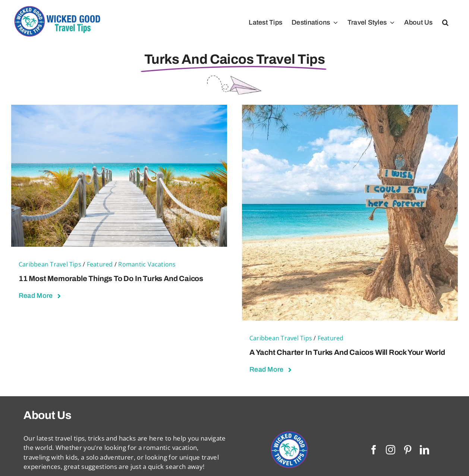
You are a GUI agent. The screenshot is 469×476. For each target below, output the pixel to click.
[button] (445, 22)
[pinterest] (408, 450)
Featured (100, 264)
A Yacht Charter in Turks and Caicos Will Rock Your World (347, 352)
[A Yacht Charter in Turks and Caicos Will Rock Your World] (350, 109)
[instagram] (391, 450)
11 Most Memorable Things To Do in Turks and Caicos (111, 278)
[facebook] (374, 450)
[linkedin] (424, 450)
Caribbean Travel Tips (50, 264)
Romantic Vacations (147, 264)
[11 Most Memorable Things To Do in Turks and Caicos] (119, 109)
